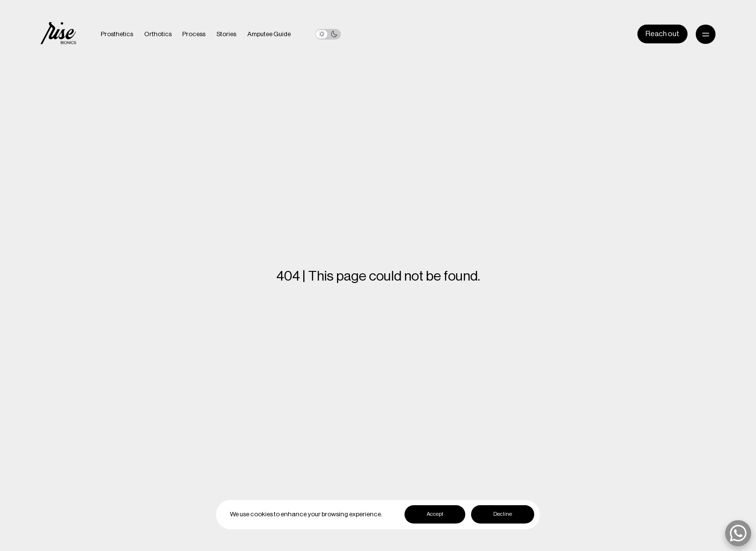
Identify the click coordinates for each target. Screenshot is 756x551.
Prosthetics (117, 34)
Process (194, 34)
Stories (226, 34)
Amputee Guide (269, 34)
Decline (503, 514)
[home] (58, 34)
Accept (435, 514)
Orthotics (158, 34)
